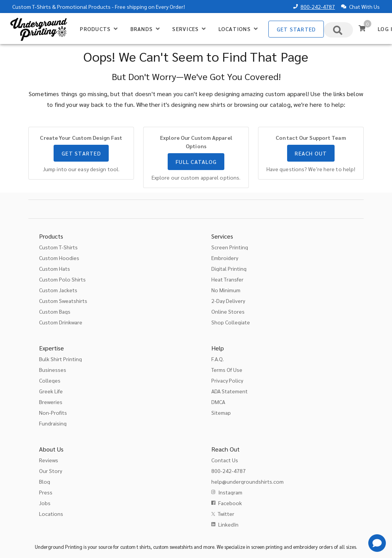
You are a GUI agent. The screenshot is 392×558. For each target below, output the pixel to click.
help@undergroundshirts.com (247, 481)
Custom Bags (55, 311)
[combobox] (338, 30)
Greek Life (51, 391)
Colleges (50, 380)
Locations (51, 514)
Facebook (230, 503)
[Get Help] (377, 543)
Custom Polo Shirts (62, 279)
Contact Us (225, 460)
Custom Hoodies (59, 258)
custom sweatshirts (173, 547)
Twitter (226, 514)
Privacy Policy (227, 380)
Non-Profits (53, 412)
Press (46, 492)
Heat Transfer (227, 279)
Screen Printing (230, 247)
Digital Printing (229, 268)
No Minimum (226, 290)
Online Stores (228, 311)
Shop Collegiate (231, 322)
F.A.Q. (218, 359)
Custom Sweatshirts (63, 301)
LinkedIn (228, 524)
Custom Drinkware (61, 322)
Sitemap (221, 412)
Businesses (53, 370)
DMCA (218, 402)
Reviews (49, 460)
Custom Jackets (58, 290)
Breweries (51, 402)
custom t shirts (135, 547)
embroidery (305, 547)
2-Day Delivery (228, 301)
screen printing (267, 547)
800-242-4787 (318, 7)
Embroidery (225, 258)
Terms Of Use (227, 370)
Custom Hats (55, 268)
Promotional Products (84, 7)
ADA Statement (229, 391)
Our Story (51, 471)
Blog (45, 481)
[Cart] (362, 28)
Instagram (230, 492)
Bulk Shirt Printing (60, 359)
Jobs (45, 503)
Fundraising (53, 423)
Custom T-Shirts (32, 7)
